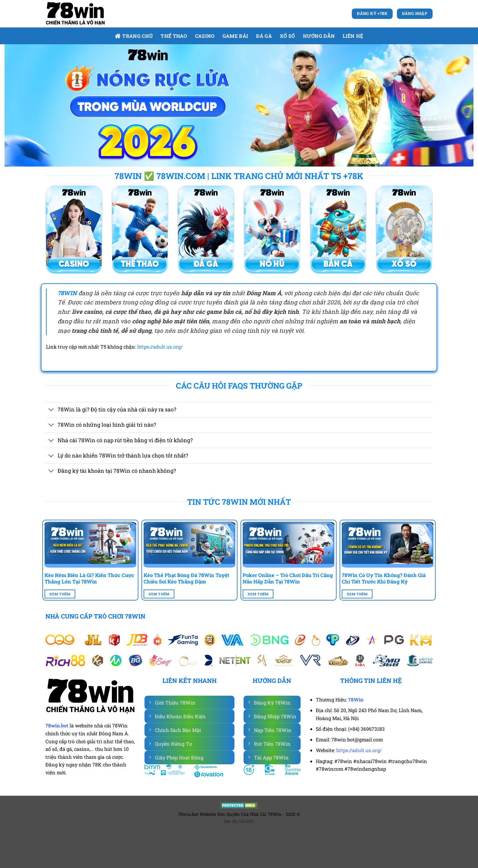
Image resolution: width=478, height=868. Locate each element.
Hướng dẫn (319, 36)
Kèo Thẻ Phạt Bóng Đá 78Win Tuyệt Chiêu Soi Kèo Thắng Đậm (186, 578)
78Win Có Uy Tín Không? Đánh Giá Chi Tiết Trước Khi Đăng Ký (384, 578)
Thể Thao (174, 36)
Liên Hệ (353, 36)
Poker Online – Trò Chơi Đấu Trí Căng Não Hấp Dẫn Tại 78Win (288, 578)
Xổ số (287, 36)
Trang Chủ (134, 36)
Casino (205, 36)
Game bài (235, 36)
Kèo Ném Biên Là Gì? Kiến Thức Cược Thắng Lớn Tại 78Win (89, 578)
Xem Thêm (60, 594)
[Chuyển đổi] (51, 410)
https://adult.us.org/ (160, 347)
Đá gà (264, 36)
